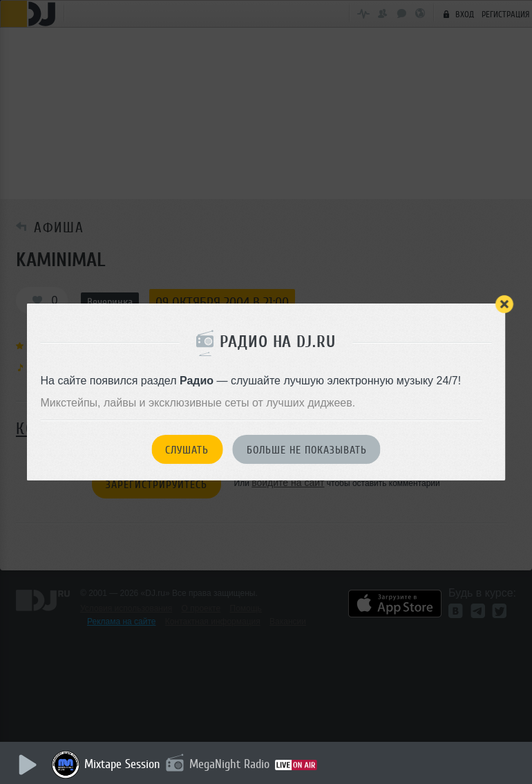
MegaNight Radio (229, 764)
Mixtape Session (122, 764)
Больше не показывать (307, 450)
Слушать (187, 450)
